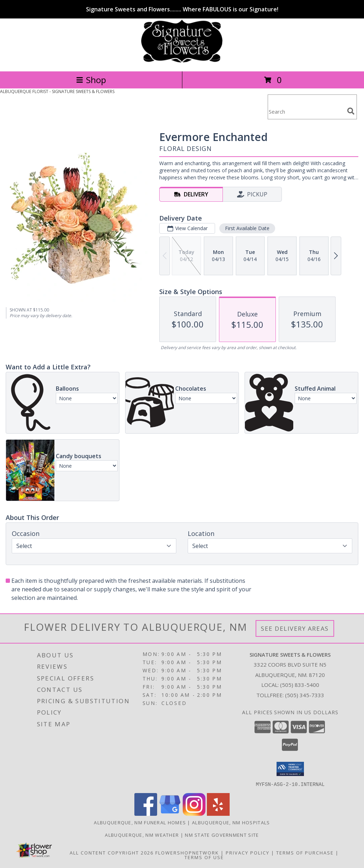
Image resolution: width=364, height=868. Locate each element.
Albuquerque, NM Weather (142, 835)
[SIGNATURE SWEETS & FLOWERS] (182, 61)
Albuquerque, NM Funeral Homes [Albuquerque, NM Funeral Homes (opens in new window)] (140, 822)
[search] (351, 111)
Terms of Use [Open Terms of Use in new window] (204, 857)
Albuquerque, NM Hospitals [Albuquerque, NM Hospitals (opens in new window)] (231, 822)
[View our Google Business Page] (170, 813)
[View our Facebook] (146, 813)
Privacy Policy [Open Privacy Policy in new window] (248, 852)
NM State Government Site (222, 835)
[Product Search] (306, 111)
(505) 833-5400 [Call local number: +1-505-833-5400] (300, 685)
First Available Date (247, 228)
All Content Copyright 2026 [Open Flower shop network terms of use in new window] (112, 852)
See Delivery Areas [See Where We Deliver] (295, 628)
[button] (290, 769)
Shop (91, 80)
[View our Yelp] (218, 813)
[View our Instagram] (194, 813)
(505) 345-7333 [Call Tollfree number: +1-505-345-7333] (305, 695)
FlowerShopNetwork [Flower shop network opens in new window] (187, 852)
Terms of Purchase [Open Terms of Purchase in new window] (305, 852)
